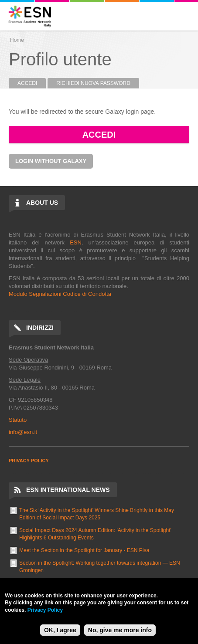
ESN (76, 242)
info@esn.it (23, 432)
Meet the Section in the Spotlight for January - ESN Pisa (84, 550)
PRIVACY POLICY (29, 461)
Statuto (18, 420)
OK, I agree (60, 630)
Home (17, 40)
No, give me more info (120, 630)
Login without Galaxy (51, 161)
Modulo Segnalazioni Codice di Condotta (60, 294)
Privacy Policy (45, 610)
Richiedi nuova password (93, 83)
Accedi (32, 83)
